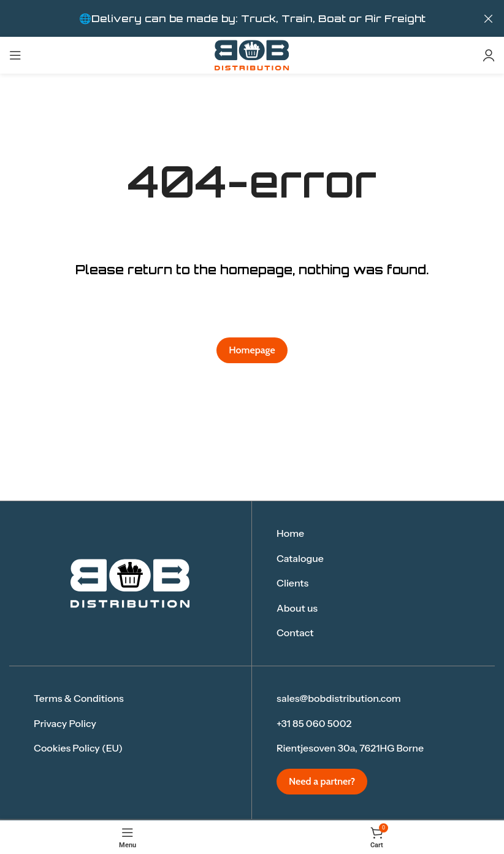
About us (297, 608)
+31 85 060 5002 (314, 723)
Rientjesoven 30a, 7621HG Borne (350, 748)
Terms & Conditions (79, 698)
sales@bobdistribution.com (339, 698)
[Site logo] (252, 54)
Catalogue (300, 558)
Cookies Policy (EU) (78, 748)
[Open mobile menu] (15, 55)
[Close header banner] (489, 18)
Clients (292, 583)
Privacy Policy (65, 723)
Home (290, 533)
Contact (295, 633)
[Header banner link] (234, 18)
